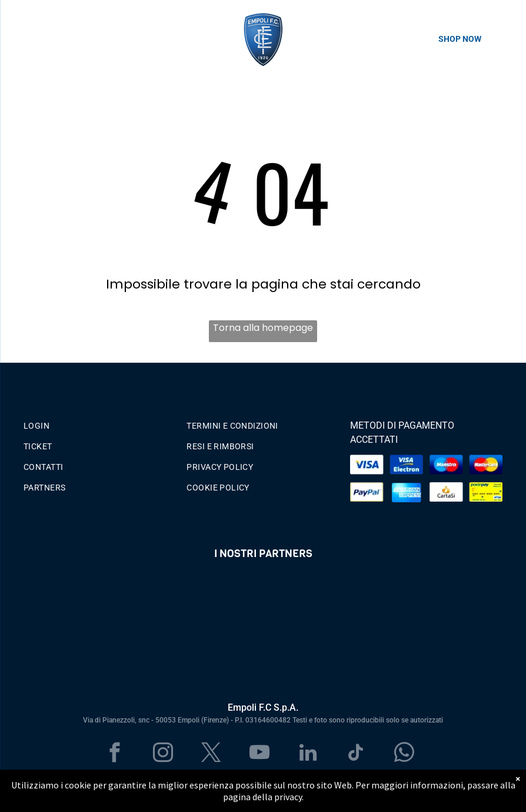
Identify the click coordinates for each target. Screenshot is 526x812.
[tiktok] (356, 754)
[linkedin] (308, 754)
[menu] (26, 42)
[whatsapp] (405, 754)
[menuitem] (100, 423)
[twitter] (212, 754)
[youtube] (260, 754)
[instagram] (163, 754)
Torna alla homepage (263, 328)
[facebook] (115, 754)
